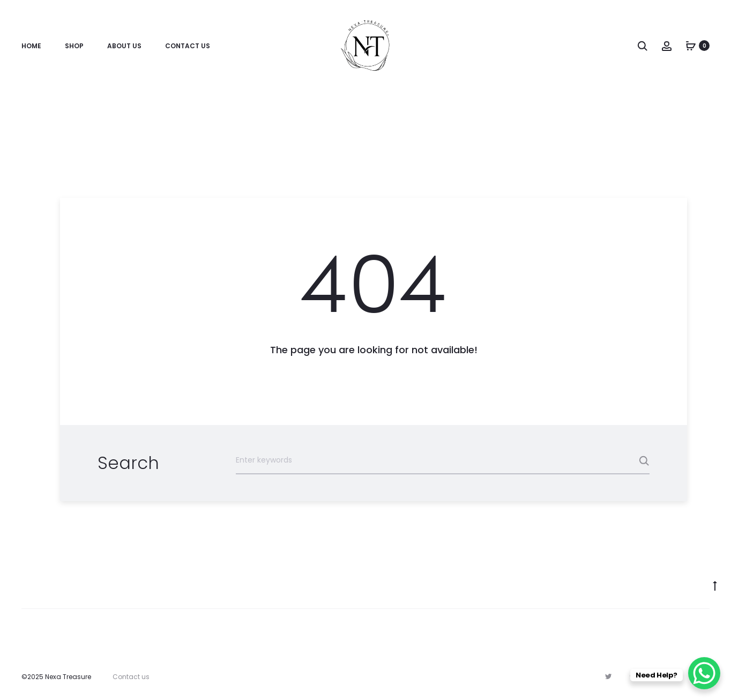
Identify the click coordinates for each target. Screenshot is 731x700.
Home (31, 46)
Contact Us (188, 46)
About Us (124, 46)
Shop (74, 46)
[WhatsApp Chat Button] (704, 673)
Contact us (131, 677)
